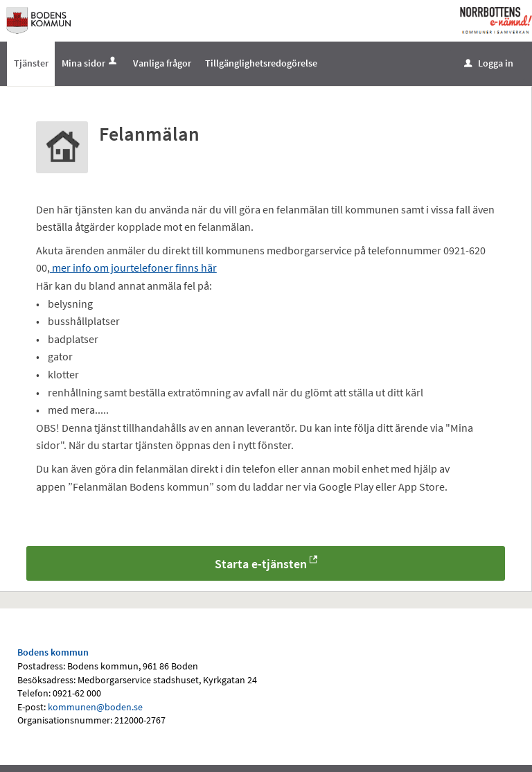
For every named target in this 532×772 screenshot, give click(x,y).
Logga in (489, 63)
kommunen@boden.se (95, 707)
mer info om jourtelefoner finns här (133, 268)
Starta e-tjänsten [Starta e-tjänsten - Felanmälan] (261, 564)
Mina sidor (90, 63)
